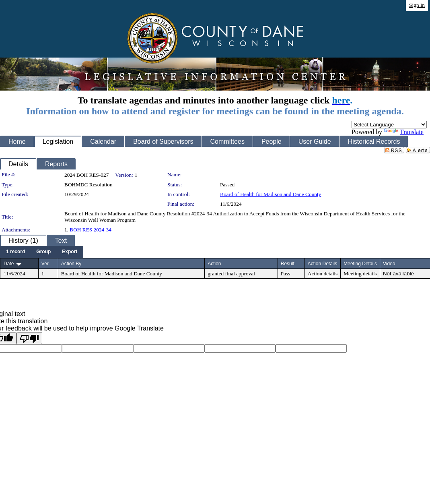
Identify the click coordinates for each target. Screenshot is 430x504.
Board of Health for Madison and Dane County (271, 194)
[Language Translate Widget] (389, 125)
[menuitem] (15, 252)
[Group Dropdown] (43, 252)
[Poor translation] (29, 338)
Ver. (46, 264)
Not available (398, 274)
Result (288, 264)
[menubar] (42, 252)
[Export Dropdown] (70, 252)
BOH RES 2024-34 (91, 230)
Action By (71, 264)
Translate (404, 132)
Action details (323, 274)
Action (214, 264)
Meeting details (360, 274)
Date (9, 264)
